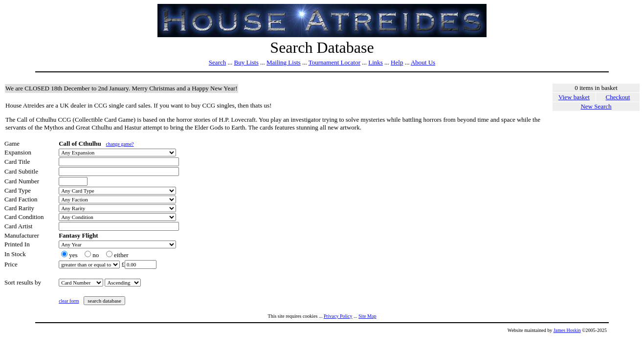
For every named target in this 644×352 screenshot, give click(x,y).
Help (397, 62)
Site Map (367, 316)
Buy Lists (246, 62)
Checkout (618, 97)
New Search (596, 106)
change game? (120, 144)
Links (376, 62)
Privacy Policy (338, 316)
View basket (574, 97)
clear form (69, 301)
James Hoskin (567, 330)
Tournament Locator (334, 62)
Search (217, 62)
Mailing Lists (284, 62)
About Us (423, 62)
